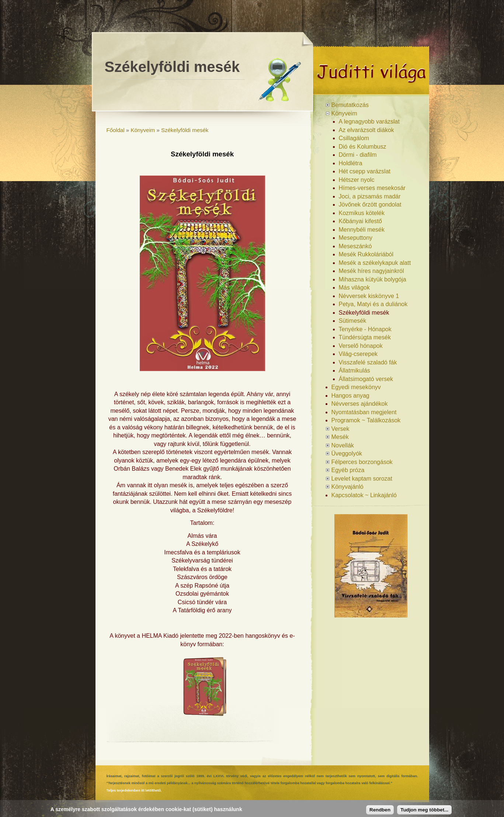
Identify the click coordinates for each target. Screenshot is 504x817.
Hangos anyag (350, 396)
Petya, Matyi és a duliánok (373, 304)
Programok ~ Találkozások (366, 420)
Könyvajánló (347, 487)
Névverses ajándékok (360, 404)
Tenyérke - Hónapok (365, 329)
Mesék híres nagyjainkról (371, 271)
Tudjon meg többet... (424, 810)
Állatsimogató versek (366, 379)
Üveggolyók (347, 453)
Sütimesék (353, 321)
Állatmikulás (354, 371)
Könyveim (143, 130)
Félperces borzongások (362, 462)
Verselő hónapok (361, 346)
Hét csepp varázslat (365, 171)
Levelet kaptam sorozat (362, 479)
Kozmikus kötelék (362, 213)
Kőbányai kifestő (360, 221)
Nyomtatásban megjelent (364, 412)
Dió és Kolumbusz (363, 147)
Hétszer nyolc (357, 180)
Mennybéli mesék (362, 230)
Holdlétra (351, 163)
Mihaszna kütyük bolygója (373, 279)
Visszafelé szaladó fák (368, 362)
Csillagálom (354, 138)
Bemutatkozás (350, 105)
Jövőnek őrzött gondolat (370, 205)
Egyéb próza (348, 470)
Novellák (343, 445)
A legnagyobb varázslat (369, 122)
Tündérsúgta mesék (365, 337)
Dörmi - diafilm (358, 155)
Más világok (354, 288)
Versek (340, 429)
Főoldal (116, 130)
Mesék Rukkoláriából (366, 254)
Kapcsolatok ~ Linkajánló (364, 495)
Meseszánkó (355, 246)
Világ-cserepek (358, 354)
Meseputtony (356, 238)
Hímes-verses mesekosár (372, 188)
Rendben (380, 810)
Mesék (340, 437)
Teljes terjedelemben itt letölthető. (134, 790)
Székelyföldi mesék (185, 130)
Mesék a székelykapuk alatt (375, 263)
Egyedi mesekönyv (356, 387)
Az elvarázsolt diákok (366, 130)
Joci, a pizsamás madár (370, 196)
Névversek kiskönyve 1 (369, 296)
